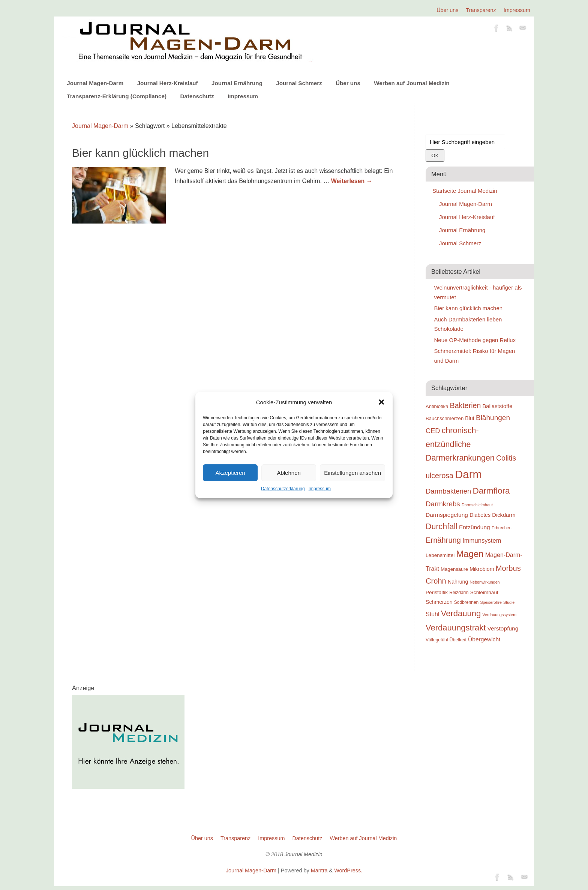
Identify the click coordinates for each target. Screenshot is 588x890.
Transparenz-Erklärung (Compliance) (117, 96)
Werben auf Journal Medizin (412, 83)
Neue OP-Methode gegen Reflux (475, 340)
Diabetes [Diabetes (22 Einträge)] (480, 515)
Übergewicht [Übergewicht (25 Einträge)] (484, 639)
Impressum (320, 489)
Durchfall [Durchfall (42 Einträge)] (442, 527)
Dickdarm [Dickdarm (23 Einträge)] (504, 515)
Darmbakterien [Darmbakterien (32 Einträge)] (448, 491)
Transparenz (481, 10)
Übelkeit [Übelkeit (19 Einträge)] (458, 640)
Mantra (319, 870)
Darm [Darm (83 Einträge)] (468, 474)
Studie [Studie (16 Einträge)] (509, 602)
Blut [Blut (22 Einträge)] (469, 418)
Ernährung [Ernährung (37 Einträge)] (443, 540)
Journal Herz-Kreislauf (168, 83)
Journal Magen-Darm (95, 83)
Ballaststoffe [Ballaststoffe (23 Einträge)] (497, 406)
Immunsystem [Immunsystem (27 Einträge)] (482, 541)
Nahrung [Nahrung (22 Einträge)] (458, 582)
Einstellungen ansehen (352, 473)
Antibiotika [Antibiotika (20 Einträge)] (437, 406)
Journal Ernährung (237, 83)
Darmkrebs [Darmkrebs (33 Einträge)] (443, 504)
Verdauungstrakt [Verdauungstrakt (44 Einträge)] (456, 628)
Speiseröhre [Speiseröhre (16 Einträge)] (491, 602)
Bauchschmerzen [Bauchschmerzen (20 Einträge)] (445, 418)
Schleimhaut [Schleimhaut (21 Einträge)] (484, 592)
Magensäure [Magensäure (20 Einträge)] (454, 569)
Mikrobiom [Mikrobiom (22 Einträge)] (482, 569)
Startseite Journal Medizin (465, 191)
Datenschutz (197, 96)
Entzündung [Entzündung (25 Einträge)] (475, 527)
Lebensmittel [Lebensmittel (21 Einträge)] (440, 555)
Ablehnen (289, 473)
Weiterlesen (352, 181)
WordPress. (348, 870)
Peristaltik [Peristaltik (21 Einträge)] (437, 592)
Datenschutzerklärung (283, 489)
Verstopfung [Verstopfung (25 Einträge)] (503, 628)
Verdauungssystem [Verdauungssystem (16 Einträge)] (499, 615)
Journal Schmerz (299, 83)
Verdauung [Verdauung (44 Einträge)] (461, 613)
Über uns (447, 10)
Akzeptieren (230, 473)
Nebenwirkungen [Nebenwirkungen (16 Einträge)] (485, 582)
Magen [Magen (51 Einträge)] (470, 554)
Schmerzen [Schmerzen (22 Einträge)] (439, 602)
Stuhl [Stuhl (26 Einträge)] (433, 614)
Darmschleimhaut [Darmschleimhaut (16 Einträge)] (477, 505)
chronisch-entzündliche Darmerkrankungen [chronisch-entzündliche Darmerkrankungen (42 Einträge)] (460, 444)
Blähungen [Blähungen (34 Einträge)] (493, 418)
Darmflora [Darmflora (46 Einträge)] (491, 491)
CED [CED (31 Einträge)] (433, 431)
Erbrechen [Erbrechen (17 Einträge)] (502, 528)
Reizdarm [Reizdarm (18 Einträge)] (459, 593)
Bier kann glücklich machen (140, 153)
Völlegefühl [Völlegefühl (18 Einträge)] (437, 640)
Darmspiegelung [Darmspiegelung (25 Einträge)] (447, 515)
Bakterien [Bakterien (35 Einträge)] (466, 405)
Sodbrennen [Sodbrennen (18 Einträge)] (466, 602)
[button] (381, 402)
